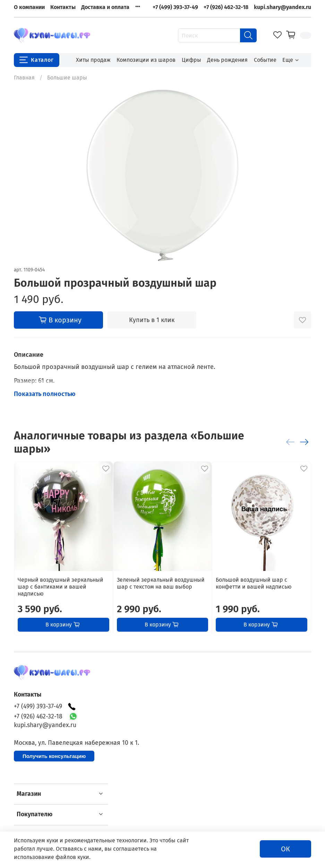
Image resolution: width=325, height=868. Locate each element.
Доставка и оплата (105, 7)
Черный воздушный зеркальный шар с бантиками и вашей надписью (61, 587)
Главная (24, 78)
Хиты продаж (93, 60)
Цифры (191, 60)
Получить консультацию (54, 756)
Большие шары (67, 78)
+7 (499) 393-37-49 (175, 7)
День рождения (227, 60)
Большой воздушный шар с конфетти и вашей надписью (254, 583)
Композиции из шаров (146, 60)
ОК (285, 849)
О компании (29, 7)
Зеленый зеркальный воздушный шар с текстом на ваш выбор (161, 583)
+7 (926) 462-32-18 (226, 7)
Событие (265, 60)
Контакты (63, 7)
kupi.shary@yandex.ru (283, 7)
